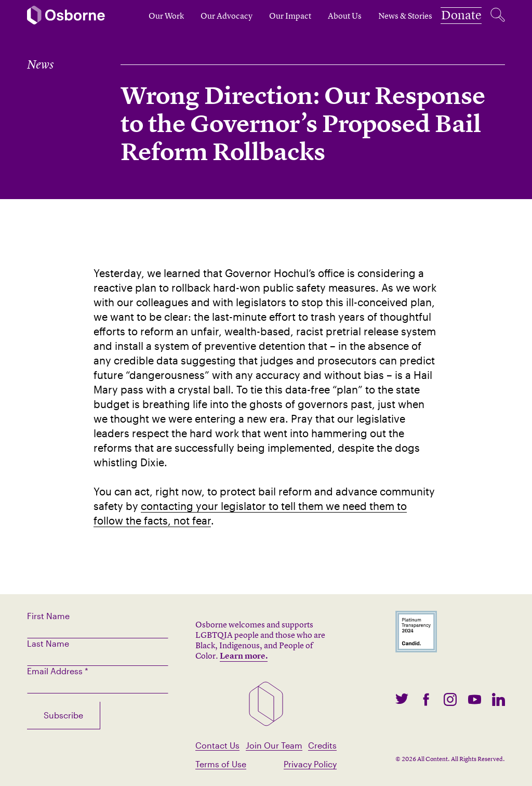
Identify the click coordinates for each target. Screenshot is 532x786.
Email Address (58, 671)
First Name (48, 616)
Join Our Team (274, 745)
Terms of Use (221, 764)
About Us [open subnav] (327, 16)
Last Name (48, 643)
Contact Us (217, 745)
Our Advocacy (208, 16)
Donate (452, 16)
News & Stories (387, 16)
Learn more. (244, 656)
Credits (322, 745)
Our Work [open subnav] (148, 16)
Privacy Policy (310, 764)
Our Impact (272, 16)
